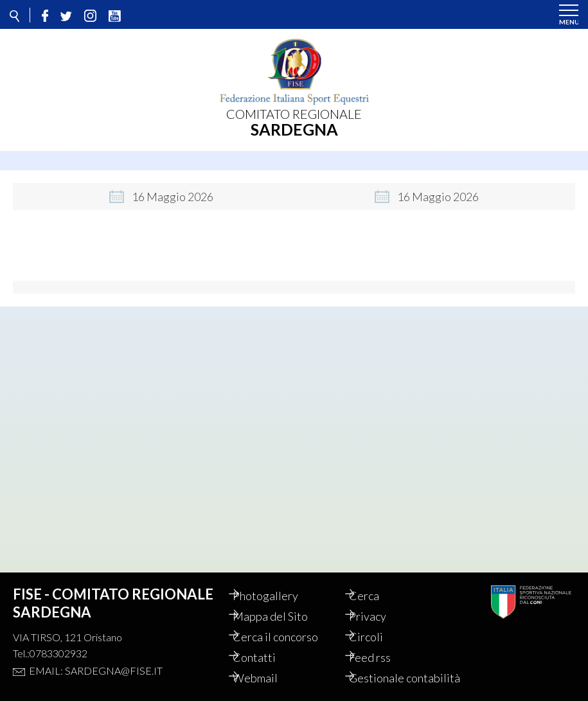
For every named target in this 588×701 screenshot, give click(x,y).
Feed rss (382, 643)
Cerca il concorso (288, 623)
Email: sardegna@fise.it (96, 656)
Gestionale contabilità (389, 671)
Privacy (380, 602)
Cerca (376, 581)
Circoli (378, 623)
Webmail (267, 664)
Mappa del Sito (282, 602)
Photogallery (278, 581)
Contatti (266, 643)
